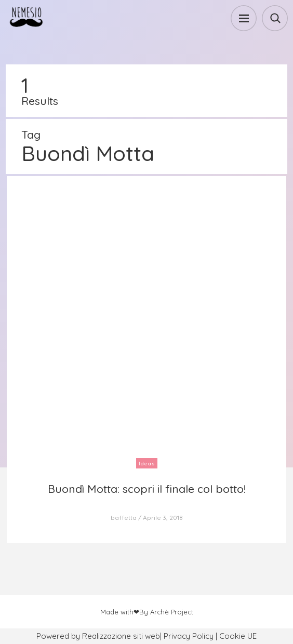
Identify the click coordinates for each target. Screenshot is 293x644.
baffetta (124, 518)
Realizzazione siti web (121, 636)
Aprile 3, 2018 (163, 518)
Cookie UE (238, 636)
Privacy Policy (189, 636)
